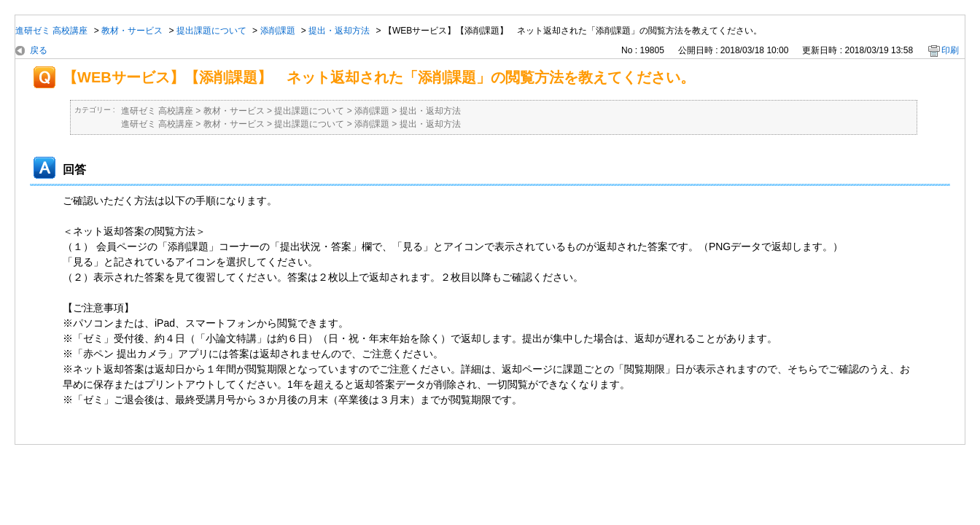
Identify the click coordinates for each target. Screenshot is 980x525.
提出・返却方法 (339, 31)
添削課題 (278, 31)
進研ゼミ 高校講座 (51, 31)
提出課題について (211, 31)
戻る (39, 50)
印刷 (950, 50)
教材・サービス (132, 31)
